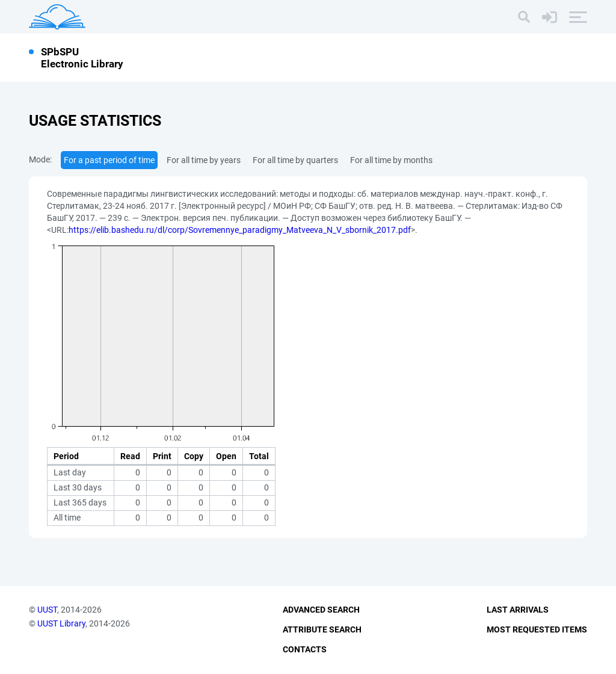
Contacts (305, 649)
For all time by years (204, 160)
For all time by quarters (295, 160)
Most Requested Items (537, 629)
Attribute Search (322, 629)
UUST (47, 610)
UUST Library (61, 623)
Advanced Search (321, 610)
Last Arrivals (518, 610)
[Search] (524, 17)
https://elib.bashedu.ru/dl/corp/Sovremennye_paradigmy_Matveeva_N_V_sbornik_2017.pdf (240, 230)
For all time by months (391, 160)
